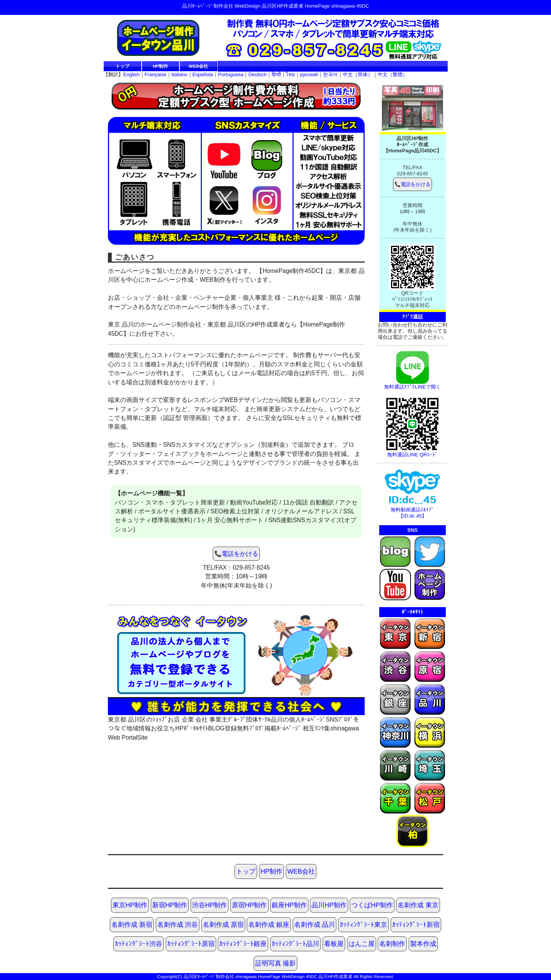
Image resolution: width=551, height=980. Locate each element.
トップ (122, 66)
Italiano (179, 74)
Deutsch (258, 74)
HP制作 (160, 66)
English (131, 74)
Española (203, 74)
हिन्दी (276, 74)
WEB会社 (198, 66)
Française (156, 74)
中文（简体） (358, 74)
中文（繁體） (393, 74)
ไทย (290, 74)
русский (309, 74)
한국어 (330, 74)
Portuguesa (231, 74)
